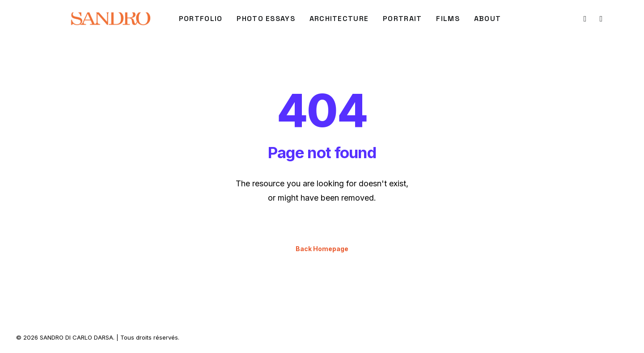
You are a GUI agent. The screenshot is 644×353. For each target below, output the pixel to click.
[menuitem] (201, 19)
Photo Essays (266, 19)
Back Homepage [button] (322, 249)
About (487, 19)
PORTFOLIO (201, 19)
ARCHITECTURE (339, 19)
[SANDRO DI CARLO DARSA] (110, 19)
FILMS (448, 19)
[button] (584, 19)
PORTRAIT (402, 19)
